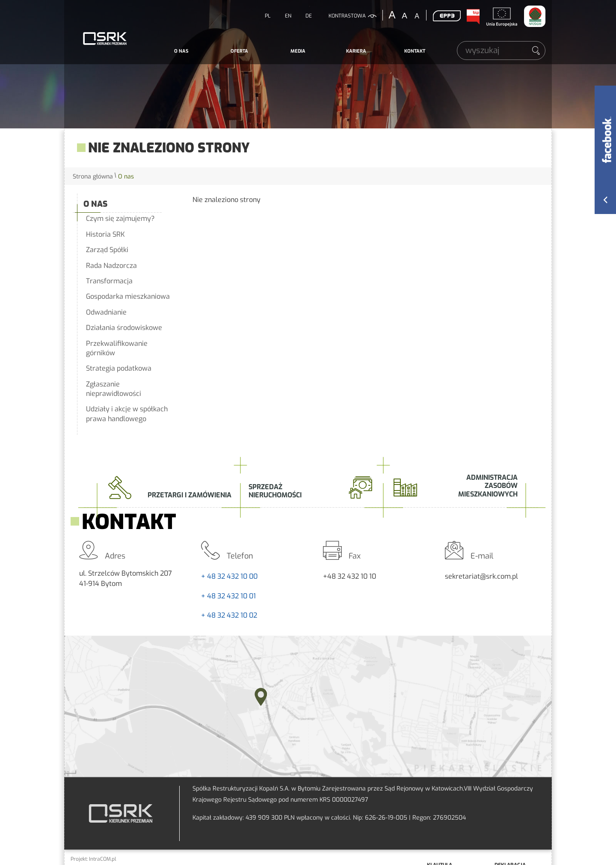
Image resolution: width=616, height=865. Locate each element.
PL (268, 16)
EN (288, 16)
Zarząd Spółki (107, 250)
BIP (473, 17)
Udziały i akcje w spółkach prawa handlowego (127, 414)
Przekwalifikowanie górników (117, 348)
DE (309, 16)
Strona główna (93, 177)
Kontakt (415, 51)
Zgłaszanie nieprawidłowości (114, 389)
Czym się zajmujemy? (120, 218)
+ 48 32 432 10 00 (229, 576)
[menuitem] (181, 51)
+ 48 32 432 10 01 (228, 596)
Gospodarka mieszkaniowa (128, 296)
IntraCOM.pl (103, 859)
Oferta (239, 51)
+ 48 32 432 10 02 (229, 615)
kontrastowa (347, 16)
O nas (181, 51)
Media (298, 51)
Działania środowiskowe (124, 328)
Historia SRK (105, 234)
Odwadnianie (106, 312)
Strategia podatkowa (119, 368)
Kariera (356, 51)
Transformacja (109, 281)
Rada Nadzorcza (111, 266)
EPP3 (447, 16)
